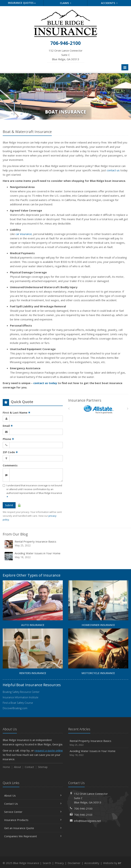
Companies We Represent (33, 836)
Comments (10, 465)
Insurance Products (33, 820)
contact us (113, 170)
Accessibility (92, 863)
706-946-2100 (83, 808)
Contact (29, 767)
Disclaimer (74, 863)
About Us (33, 795)
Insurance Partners (85, 400)
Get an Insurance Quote (33, 828)
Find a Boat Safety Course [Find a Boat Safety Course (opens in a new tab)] (18, 703)
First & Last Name (17, 412)
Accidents (109, 3)
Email (8, 426)
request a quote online (49, 750)
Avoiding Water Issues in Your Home (33, 556)
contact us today (45, 383)
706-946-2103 (83, 815)
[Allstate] (98, 409)
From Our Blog (15, 534)
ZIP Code (10, 452)
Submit (9, 505)
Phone (8, 439)
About (17, 767)
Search (47, 863)
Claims (66, 3)
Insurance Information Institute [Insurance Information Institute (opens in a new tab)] (21, 697)
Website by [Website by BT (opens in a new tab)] (112, 863)
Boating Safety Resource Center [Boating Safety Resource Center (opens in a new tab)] (21, 692)
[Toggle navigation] (125, 67)
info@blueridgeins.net (87, 821)
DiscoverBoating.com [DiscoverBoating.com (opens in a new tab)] (15, 708)
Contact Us (33, 804)
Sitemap (43, 767)
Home (6, 767)
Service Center (33, 812)
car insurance (24, 234)
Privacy (59, 863)
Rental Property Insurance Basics (33, 544)
